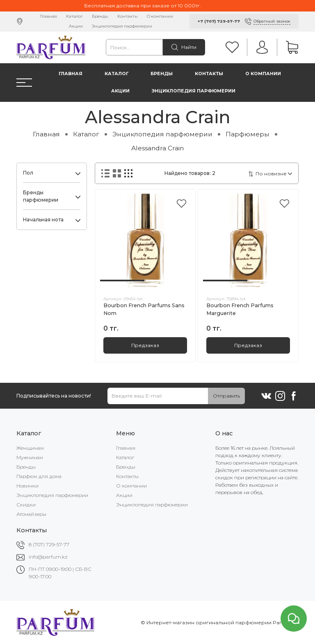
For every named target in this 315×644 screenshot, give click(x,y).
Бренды (100, 16)
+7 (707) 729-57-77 (219, 21)
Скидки (26, 505)
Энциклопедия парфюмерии (122, 26)
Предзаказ (145, 345)
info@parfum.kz (48, 557)
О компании (160, 16)
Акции (76, 26)
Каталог (74, 16)
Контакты (128, 16)
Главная (49, 16)
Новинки (27, 486)
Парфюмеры (248, 134)
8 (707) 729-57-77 (49, 544)
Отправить (226, 396)
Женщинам (30, 448)
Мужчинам (30, 457)
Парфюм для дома (39, 476)
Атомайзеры (31, 514)
